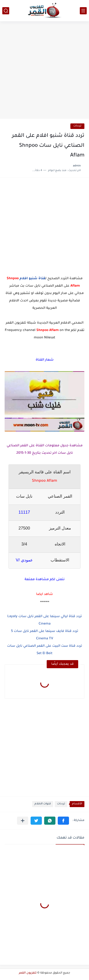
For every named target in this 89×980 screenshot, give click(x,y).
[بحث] (6, 11)
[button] (63, 821)
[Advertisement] (44, 71)
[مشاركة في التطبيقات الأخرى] (23, 821)
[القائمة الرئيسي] (83, 11)
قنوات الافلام (43, 804)
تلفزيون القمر (28, 973)
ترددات (77, 126)
